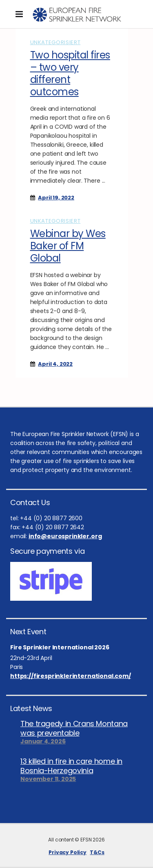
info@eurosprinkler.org (65, 536)
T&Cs (97, 852)
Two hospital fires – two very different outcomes (70, 73)
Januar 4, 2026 (43, 741)
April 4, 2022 (55, 364)
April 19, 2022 (56, 198)
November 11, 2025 (48, 779)
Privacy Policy (68, 852)
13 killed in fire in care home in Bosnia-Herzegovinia (71, 766)
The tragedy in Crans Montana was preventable (74, 728)
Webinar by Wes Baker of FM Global (68, 246)
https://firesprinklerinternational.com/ (71, 676)
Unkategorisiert (55, 42)
